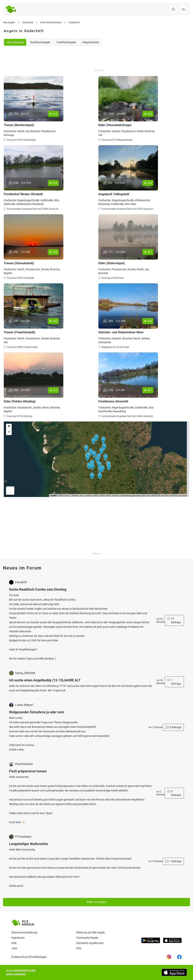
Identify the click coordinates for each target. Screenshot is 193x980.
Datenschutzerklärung (24, 932)
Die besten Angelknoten (90, 943)
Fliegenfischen (91, 42)
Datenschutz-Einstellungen (29, 957)
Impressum (18, 938)
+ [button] (9, 427)
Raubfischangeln (40, 42)
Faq (79, 948)
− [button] (9, 432)
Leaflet (53, 495)
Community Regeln (87, 938)
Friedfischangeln (66, 42)
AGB (14, 943)
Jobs (14, 948)
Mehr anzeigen (96, 902)
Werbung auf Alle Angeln (91, 932)
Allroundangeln (15, 42)
